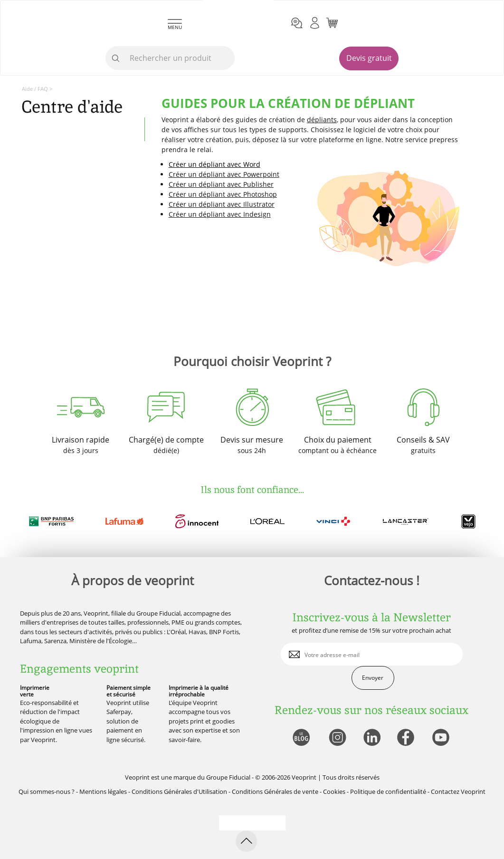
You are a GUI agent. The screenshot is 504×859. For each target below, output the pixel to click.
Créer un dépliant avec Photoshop (223, 194)
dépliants (322, 120)
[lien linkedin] (372, 738)
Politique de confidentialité (388, 791)
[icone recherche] (116, 58)
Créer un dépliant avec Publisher (221, 184)
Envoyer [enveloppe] (373, 678)
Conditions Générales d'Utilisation (179, 791)
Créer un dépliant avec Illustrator (222, 204)
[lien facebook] (407, 738)
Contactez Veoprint (458, 791)
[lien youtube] (442, 738)
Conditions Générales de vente (275, 791)
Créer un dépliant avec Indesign (220, 214)
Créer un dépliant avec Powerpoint (224, 174)
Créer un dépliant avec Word (214, 164)
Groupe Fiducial (228, 777)
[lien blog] (301, 738)
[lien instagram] (337, 738)
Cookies (334, 791)
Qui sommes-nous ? (47, 791)
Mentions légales (103, 791)
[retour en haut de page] (246, 841)
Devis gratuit (369, 58)
